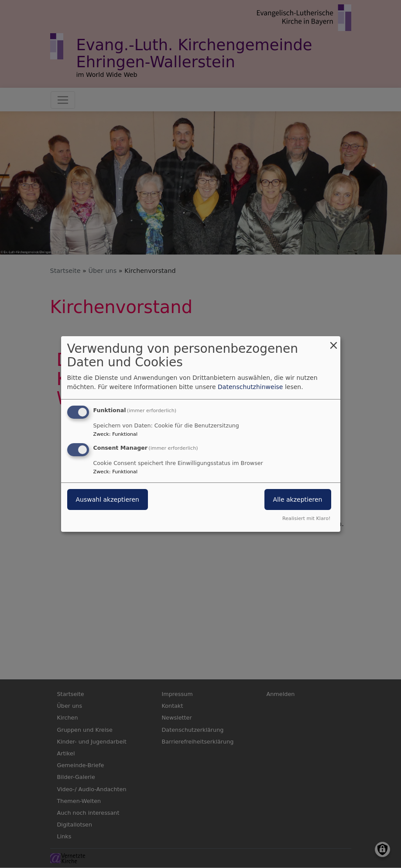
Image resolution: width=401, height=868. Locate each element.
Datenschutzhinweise (250, 387)
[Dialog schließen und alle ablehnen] (334, 342)
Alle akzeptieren (298, 499)
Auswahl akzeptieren (108, 499)
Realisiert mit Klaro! (307, 518)
